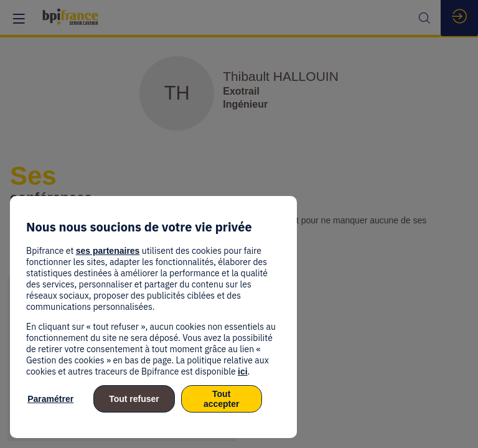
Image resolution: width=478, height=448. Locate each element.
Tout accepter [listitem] (222, 399)
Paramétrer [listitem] (50, 399)
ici (243, 371)
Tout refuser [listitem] (134, 399)
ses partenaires (108, 251)
